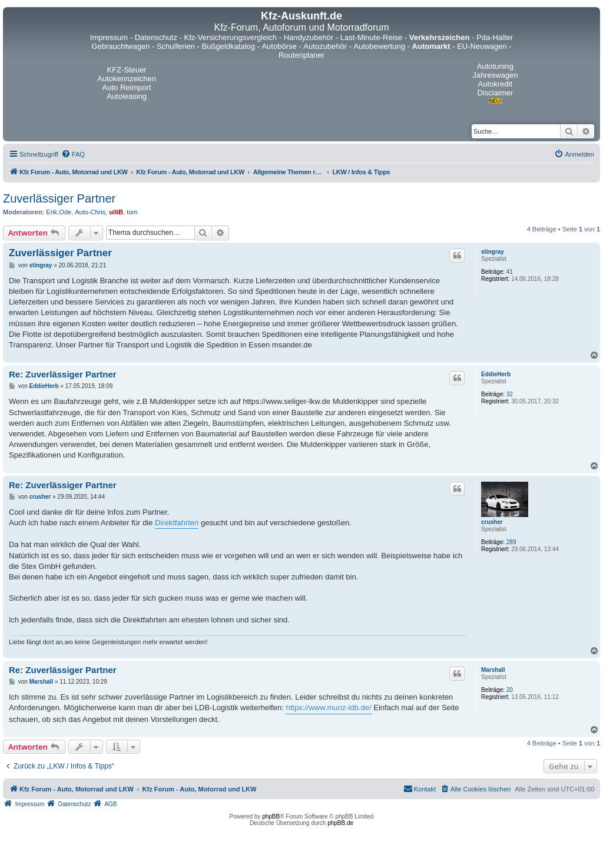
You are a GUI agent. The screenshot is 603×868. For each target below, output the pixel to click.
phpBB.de (340, 823)
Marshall (493, 670)
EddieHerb (496, 374)
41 (510, 272)
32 (510, 394)
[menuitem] (73, 154)
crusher (492, 522)
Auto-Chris (90, 212)
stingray (493, 252)
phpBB (271, 816)
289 (511, 542)
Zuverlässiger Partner (59, 198)
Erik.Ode (59, 212)
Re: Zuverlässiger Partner (63, 374)
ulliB (116, 212)
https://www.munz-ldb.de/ (328, 708)
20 (510, 690)
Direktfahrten (177, 523)
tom (132, 212)
